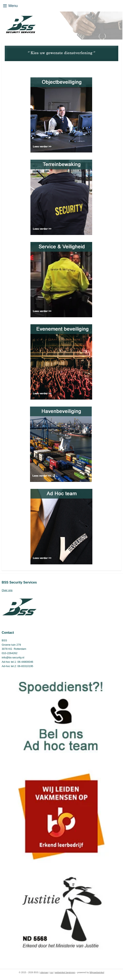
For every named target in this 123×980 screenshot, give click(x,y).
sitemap (44, 972)
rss (52, 972)
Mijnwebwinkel (97, 972)
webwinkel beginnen (65, 972)
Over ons (7, 590)
